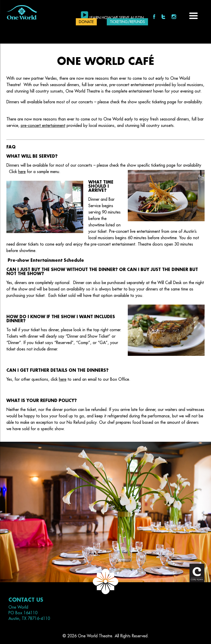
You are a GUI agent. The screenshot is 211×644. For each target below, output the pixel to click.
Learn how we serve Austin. (117, 18)
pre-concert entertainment (43, 126)
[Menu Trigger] (193, 15)
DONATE (86, 22)
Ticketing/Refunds (127, 22)
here (22, 172)
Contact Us (26, 600)
